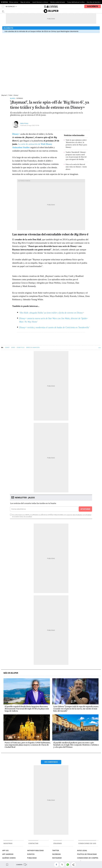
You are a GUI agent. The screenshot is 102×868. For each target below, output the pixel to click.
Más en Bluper (11, 673)
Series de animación (33, 347)
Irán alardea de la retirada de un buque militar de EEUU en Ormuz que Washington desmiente (42, 31)
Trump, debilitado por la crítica (76, 2)
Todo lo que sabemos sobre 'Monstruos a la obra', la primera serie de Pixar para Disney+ (76, 144)
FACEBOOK (56, 854)
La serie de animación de (29, 144)
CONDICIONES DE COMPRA (88, 858)
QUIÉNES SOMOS (9, 858)
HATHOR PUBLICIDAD (35, 850)
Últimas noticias (14, 2)
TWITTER (56, 850)
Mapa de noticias (25, 2)
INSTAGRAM (57, 858)
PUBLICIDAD (32, 858)
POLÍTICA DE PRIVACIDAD (87, 854)
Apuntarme (85, 509)
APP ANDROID (8, 854)
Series (13, 347)
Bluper (12, 98)
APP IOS (5, 850)
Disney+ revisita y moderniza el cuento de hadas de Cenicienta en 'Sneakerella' (54, 327)
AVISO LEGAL (82, 850)
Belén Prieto (24, 123)
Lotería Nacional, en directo (40, 2)
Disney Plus (21, 347)
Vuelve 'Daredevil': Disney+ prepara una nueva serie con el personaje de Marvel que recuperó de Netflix (76, 156)
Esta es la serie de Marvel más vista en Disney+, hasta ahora (76, 167)
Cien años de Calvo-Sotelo (94, 2)
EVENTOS (31, 854)
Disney (7, 347)
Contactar (33, 843)
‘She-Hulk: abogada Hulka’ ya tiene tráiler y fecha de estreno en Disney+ (52, 313)
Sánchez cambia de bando (58, 2)
